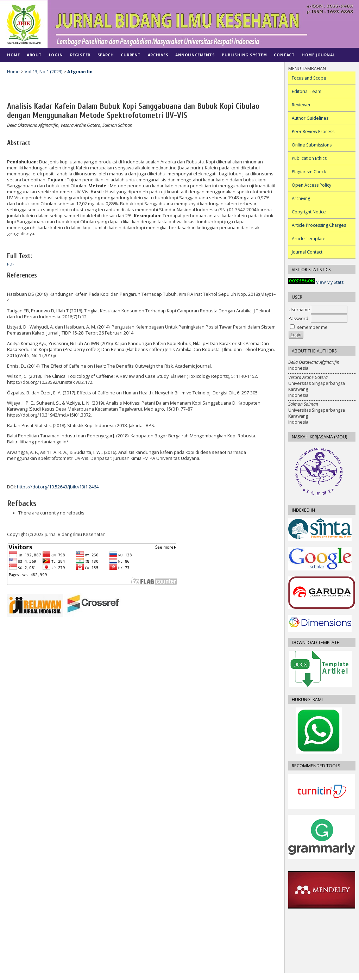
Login (56, 55)
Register (80, 55)
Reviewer (301, 105)
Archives (158, 55)
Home (13, 55)
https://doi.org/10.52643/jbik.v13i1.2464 (58, 487)
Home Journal (318, 55)
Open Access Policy (311, 185)
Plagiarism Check (309, 172)
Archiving (301, 198)
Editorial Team (307, 91)
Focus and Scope (309, 78)
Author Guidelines (310, 118)
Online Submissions (312, 145)
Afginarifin (80, 72)
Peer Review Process (313, 132)
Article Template (309, 239)
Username (299, 310)
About (34, 55)
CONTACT (284, 55)
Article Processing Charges (319, 225)
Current (131, 55)
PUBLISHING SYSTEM (244, 55)
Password (298, 319)
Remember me (312, 327)
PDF (11, 264)
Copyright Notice (309, 212)
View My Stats (330, 282)
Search (106, 55)
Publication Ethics (309, 158)
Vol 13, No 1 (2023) (43, 72)
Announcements (195, 55)
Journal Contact (307, 252)
